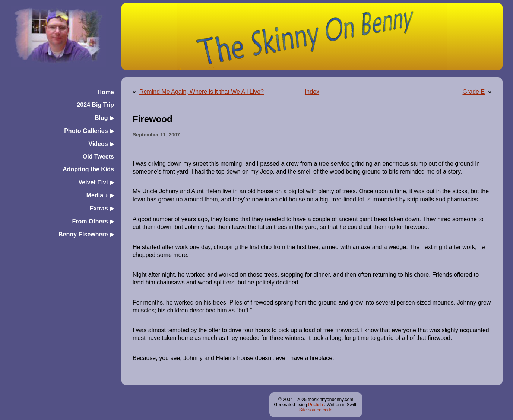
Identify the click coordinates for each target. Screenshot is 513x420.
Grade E (474, 92)
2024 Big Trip (95, 105)
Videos (101, 144)
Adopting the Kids (88, 169)
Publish (315, 405)
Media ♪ (100, 195)
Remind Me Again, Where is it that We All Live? (202, 92)
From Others (93, 221)
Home (106, 92)
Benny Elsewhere (86, 234)
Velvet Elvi (96, 182)
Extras (102, 208)
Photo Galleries (89, 131)
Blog (104, 118)
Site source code (316, 410)
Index (312, 92)
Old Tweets (98, 157)
